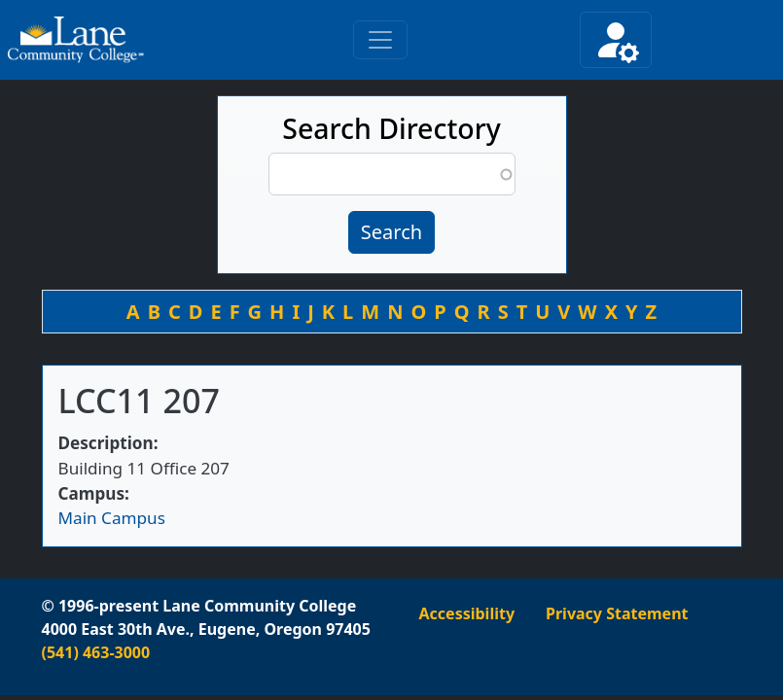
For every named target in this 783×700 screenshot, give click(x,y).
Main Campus (112, 518)
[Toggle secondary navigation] (616, 40)
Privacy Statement (617, 613)
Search (391, 232)
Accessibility (467, 613)
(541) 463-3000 (96, 652)
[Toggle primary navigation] (380, 40)
